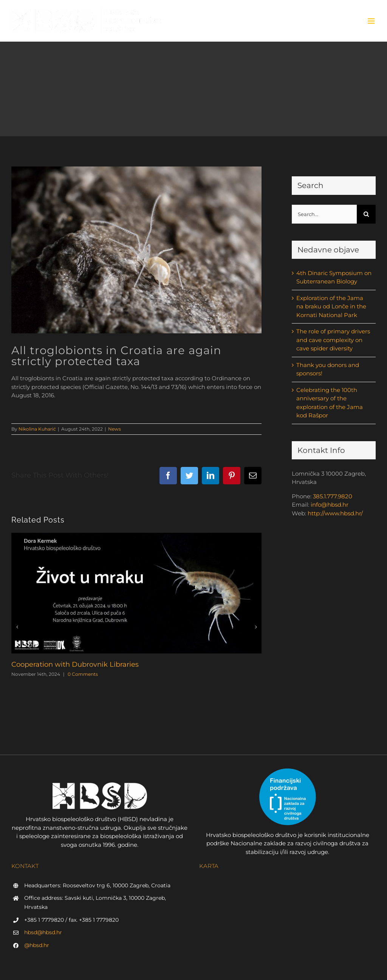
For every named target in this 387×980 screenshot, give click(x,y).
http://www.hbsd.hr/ (335, 513)
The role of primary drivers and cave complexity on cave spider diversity (333, 340)
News (115, 429)
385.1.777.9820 (333, 496)
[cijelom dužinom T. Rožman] (136, 250)
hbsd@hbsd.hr (43, 932)
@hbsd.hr (37, 945)
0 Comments (83, 674)
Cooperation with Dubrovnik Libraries (75, 664)
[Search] (366, 214)
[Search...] (324, 214)
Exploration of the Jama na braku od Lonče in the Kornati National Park (331, 306)
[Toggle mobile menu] (372, 21)
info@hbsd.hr (330, 505)
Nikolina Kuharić (37, 429)
